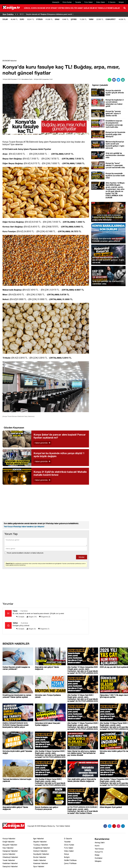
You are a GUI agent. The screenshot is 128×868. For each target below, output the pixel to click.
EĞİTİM (61, 8)
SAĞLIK (87, 8)
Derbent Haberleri (40, 851)
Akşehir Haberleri (40, 842)
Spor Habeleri (39, 866)
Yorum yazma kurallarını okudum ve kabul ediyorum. (25, 553)
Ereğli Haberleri (8, 842)
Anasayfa (56, 2)
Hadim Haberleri (40, 860)
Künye (66, 854)
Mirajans (98, 861)
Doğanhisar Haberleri (42, 848)
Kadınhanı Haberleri (10, 863)
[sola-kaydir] (16, 14)
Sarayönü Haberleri (10, 866)
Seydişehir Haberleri (41, 854)
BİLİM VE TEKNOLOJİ (98, 8)
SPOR (48, 8)
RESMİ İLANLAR (114, 8)
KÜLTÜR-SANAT (77, 8)
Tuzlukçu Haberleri (41, 845)
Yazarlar (78, 2)
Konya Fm (99, 852)
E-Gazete (112, 2)
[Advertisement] (64, 42)
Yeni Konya (99, 849)
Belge (97, 855)
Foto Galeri (89, 2)
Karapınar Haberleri (10, 851)
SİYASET (54, 8)
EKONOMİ (41, 8)
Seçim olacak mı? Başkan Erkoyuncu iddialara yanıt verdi (47, 14)
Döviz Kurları (67, 2)
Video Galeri (101, 2)
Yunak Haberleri (9, 860)
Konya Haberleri (9, 839)
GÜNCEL (27, 8)
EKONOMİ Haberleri (10, 61)
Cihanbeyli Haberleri (10, 857)
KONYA (34, 8)
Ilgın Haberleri (39, 839)
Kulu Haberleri (8, 848)
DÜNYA (67, 8)
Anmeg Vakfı (100, 843)
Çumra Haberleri (9, 854)
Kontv (97, 846)
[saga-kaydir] (18, 14)
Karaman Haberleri (41, 863)
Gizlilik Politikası (70, 860)
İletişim (121, 2)
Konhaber (99, 858)
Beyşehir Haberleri (10, 845)
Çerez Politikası (70, 863)
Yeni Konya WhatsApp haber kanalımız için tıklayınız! (24, 527)
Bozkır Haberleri (40, 857)
